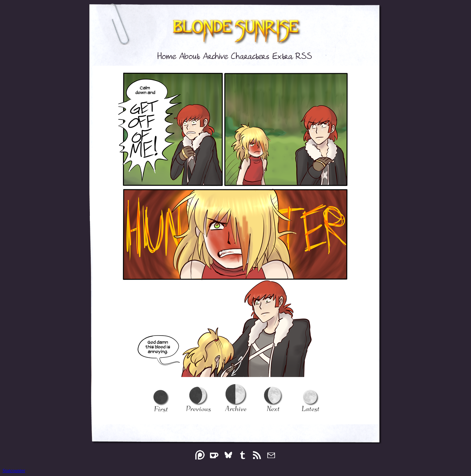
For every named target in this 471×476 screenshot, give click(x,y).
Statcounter (14, 471)
